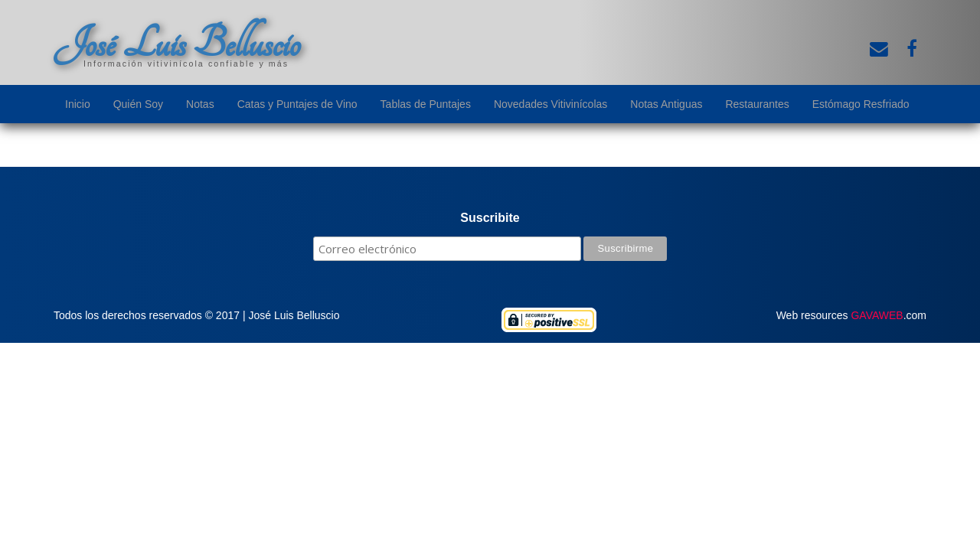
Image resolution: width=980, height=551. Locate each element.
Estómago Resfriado (861, 104)
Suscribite (490, 218)
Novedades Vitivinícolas (550, 104)
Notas (200, 104)
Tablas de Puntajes (426, 104)
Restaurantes (757, 104)
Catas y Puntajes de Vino (297, 104)
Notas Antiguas (666, 104)
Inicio (78, 104)
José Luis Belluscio (177, 44)
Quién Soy (138, 104)
